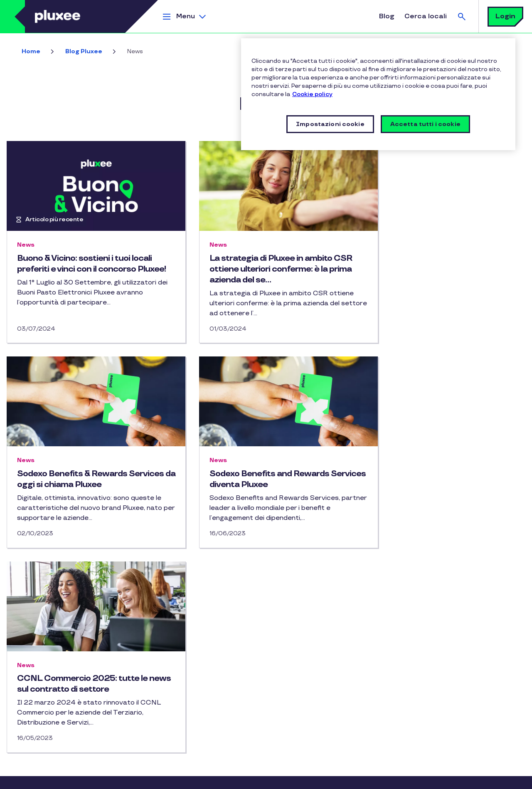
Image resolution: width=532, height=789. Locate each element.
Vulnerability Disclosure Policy (212, 778)
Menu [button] (186, 16)
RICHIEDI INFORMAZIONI (190, 697)
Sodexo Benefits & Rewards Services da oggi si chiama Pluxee (438, 264)
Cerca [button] (462, 16)
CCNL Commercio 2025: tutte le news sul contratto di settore (260, 479)
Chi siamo (27, 608)
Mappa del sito (34, 684)
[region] (378, 94)
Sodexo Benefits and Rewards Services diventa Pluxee (77, 479)
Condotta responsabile (46, 654)
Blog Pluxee (84, 51)
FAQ (160, 645)
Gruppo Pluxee (34, 669)
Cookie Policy (148, 778)
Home (31, 51)
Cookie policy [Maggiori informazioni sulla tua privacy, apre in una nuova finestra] (312, 94)
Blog (387, 16)
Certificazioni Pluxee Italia (51, 639)
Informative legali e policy (48, 778)
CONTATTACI (172, 671)
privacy (367, 701)
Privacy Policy (107, 778)
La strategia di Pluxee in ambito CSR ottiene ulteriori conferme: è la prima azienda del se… (266, 269)
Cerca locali (426, 16)
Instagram (151, 613)
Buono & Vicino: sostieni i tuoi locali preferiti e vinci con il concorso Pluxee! (84, 269)
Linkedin (168, 613)
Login (505, 16)
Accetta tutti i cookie (425, 124)
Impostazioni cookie (285, 778)
